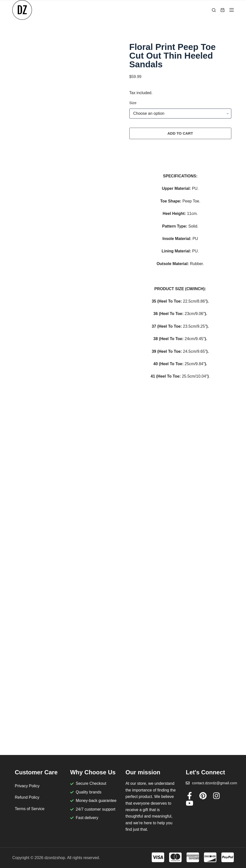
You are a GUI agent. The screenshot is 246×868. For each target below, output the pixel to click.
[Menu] (232, 10)
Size (133, 103)
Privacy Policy (27, 786)
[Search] (214, 10)
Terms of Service (29, 809)
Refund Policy (27, 797)
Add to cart (180, 133)
